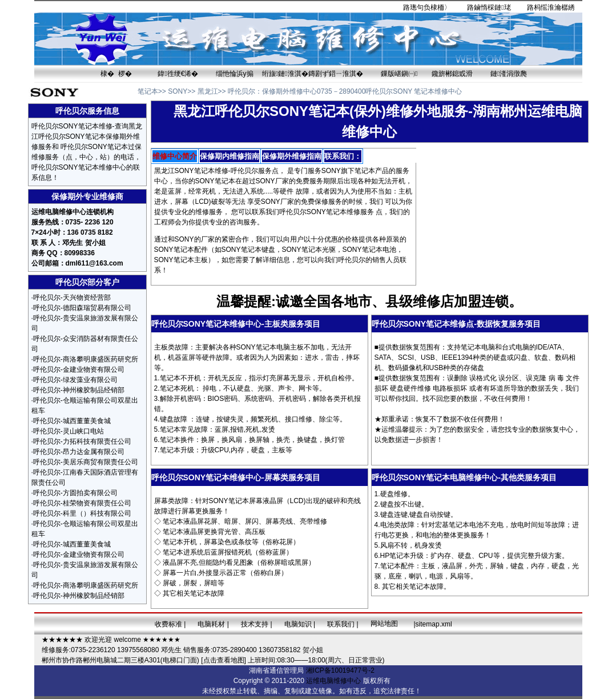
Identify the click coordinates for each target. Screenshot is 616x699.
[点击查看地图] (224, 660)
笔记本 (148, 91)
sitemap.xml (434, 624)
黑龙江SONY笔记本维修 (191, 171)
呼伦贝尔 (241, 91)
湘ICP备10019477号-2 (340, 670)
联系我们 (341, 624)
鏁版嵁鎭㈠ (399, 74)
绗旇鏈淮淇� (285, 74)
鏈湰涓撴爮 (509, 74)
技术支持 (255, 624)
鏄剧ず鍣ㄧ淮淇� (336, 74)
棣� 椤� (116, 74)
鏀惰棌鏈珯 (492, 7)
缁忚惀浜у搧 (235, 74)
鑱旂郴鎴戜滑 (452, 74)
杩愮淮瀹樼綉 (554, 7)
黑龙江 (208, 91)
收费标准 (168, 624)
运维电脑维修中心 (333, 681)
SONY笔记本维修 (333, 212)
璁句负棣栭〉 (430, 7)
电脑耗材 (211, 624)
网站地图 (384, 624)
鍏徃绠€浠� (178, 74)
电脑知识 (298, 624)
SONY (178, 91)
